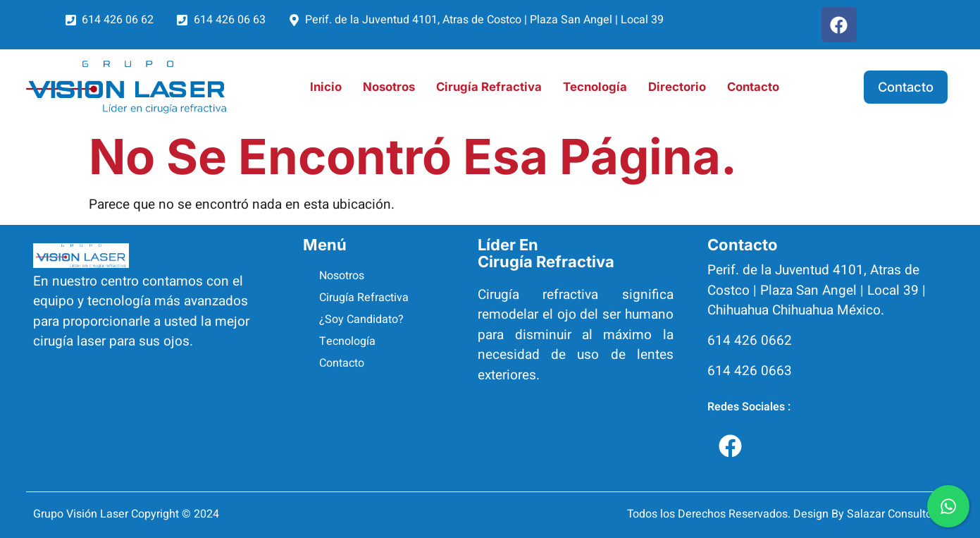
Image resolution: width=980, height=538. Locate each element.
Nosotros (389, 87)
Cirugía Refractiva (489, 87)
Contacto (753, 87)
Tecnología (595, 87)
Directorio (677, 87)
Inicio (326, 87)
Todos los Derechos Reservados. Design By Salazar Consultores (787, 514)
